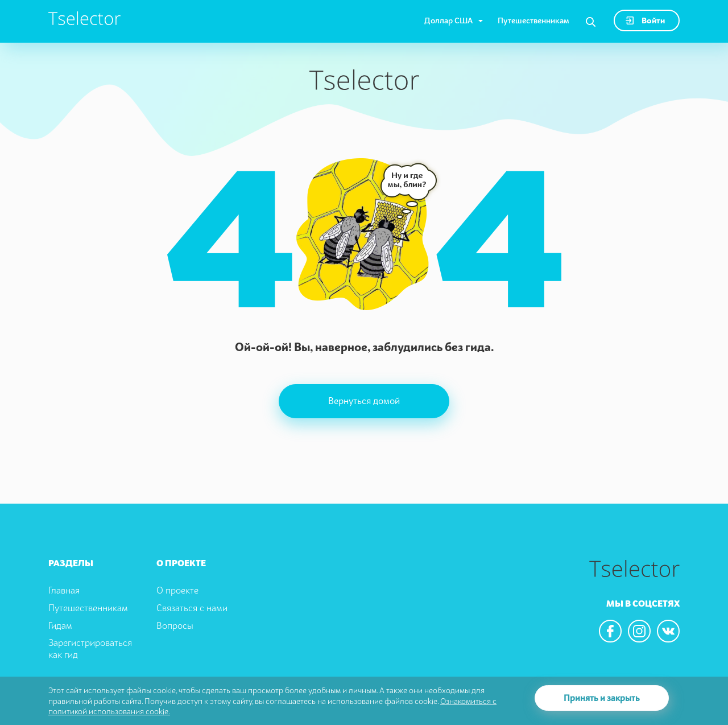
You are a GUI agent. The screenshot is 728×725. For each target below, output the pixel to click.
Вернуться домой (364, 401)
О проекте (177, 590)
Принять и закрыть (602, 698)
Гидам (60, 625)
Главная (64, 590)
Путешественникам (533, 20)
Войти (645, 20)
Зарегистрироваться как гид (90, 648)
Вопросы (175, 625)
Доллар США (448, 20)
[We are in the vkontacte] (668, 631)
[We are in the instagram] (639, 631)
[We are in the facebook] (610, 631)
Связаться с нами (192, 608)
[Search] (591, 22)
